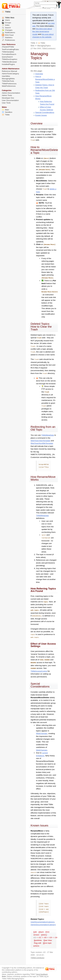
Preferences (8, 40)
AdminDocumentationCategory (43, 921)
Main (5, 110)
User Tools (6, 103)
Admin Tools (7, 95)
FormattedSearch (9, 54)
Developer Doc (8, 98)
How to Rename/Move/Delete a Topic (45, 79)
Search (6, 28)
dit (35, 929)
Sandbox (7, 112)
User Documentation (10, 100)
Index (6, 25)
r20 (45, 934)
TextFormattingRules (10, 49)
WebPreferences (9, 86)
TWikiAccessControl (39, 668)
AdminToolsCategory (10, 74)
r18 (56, 934)
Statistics (7, 38)
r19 (51, 934)
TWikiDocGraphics (10, 59)
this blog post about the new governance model (42, 31)
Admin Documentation (11, 93)
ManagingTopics (44, 46)
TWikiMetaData (47, 433)
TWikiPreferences (9, 84)
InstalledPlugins (8, 64)
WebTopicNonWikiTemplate (42, 441)
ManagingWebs (8, 79)
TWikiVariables (8, 52)
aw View (48, 937)
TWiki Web (8, 18)
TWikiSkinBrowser (9, 62)
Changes (7, 30)
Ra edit (38, 940)
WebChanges (42, 730)
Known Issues (41, 115)
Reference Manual (9, 71)
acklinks (38, 937)
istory (44, 931)
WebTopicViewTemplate (40, 439)
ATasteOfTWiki (8, 47)
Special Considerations (45, 112)
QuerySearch (7, 57)
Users (6, 20)
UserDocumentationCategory (42, 919)
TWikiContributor (48, 48)
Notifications (8, 33)
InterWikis (6, 76)
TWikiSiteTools (8, 81)
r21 (40, 934)
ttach (41, 929)
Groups (7, 23)
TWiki (33, 43)
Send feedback (42, 971)
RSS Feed (8, 35)
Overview (39, 74)
